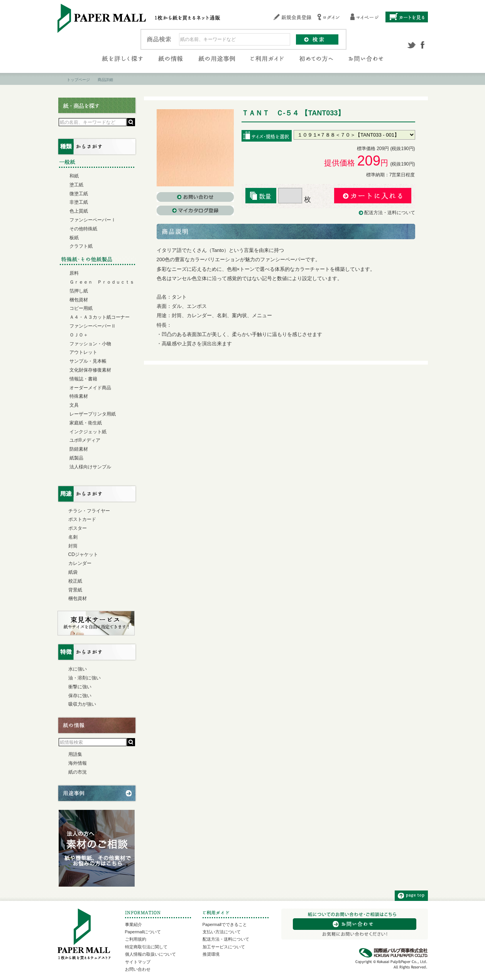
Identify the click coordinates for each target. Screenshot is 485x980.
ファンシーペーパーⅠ (93, 220)
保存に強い (80, 696)
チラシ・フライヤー (89, 511)
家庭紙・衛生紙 (86, 423)
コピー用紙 (81, 308)
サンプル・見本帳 (88, 361)
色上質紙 (79, 211)
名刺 (73, 537)
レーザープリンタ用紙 (93, 414)
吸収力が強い (82, 704)
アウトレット (83, 352)
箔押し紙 (79, 291)
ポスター (78, 528)
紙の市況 (78, 772)
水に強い (78, 669)
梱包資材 (79, 300)
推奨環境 (211, 954)
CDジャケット (83, 554)
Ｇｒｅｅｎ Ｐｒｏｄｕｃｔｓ (102, 282)
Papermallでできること (225, 924)
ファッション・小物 (90, 344)
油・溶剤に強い (84, 678)
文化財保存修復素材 (90, 370)
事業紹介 (134, 924)
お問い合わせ (138, 969)
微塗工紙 (79, 194)
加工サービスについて (224, 947)
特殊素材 (79, 396)
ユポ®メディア (85, 440)
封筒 (73, 546)
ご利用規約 (136, 939)
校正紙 (75, 581)
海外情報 (78, 763)
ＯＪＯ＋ (79, 335)
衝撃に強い (80, 687)
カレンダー (80, 563)
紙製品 (76, 458)
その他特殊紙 (83, 229)
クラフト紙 (81, 246)
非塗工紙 (79, 202)
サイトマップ (138, 962)
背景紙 (75, 590)
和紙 (74, 176)
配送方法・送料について (390, 213)
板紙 (74, 238)
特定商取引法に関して (146, 947)
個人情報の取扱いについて (150, 954)
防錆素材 (79, 449)
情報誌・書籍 (83, 379)
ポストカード (82, 519)
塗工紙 (76, 185)
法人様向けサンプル (90, 467)
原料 (74, 273)
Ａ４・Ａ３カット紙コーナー (100, 317)
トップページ (78, 80)
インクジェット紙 (88, 432)
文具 (74, 405)
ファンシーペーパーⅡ (93, 326)
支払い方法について (222, 932)
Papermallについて (143, 932)
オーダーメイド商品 (90, 388)
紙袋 (73, 572)
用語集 (75, 754)
